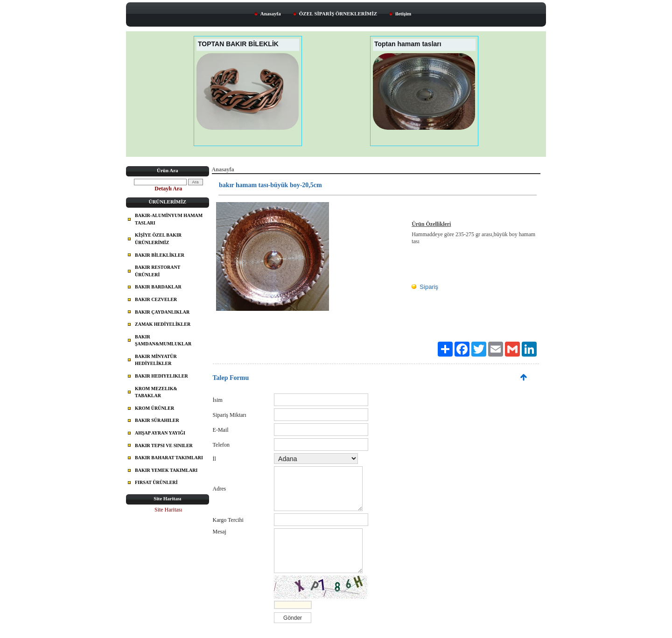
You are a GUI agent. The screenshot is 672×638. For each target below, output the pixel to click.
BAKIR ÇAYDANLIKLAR (162, 312)
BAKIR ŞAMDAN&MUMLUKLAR (163, 340)
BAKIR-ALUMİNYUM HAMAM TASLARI (169, 219)
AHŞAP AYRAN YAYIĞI (160, 433)
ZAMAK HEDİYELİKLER (163, 324)
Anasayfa (271, 14)
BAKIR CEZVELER (156, 299)
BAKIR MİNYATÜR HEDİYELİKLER (156, 360)
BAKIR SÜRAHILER (157, 420)
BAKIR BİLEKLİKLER (160, 255)
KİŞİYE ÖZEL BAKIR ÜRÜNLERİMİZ (158, 239)
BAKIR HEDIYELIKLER (161, 376)
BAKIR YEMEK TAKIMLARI (166, 470)
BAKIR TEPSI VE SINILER (164, 445)
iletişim (403, 14)
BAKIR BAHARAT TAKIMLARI (169, 458)
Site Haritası (168, 510)
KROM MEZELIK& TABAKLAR (156, 392)
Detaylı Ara (168, 189)
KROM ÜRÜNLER (154, 408)
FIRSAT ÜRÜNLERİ (156, 482)
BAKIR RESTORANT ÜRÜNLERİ (157, 271)
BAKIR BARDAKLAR (158, 287)
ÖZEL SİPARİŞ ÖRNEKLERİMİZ (338, 14)
